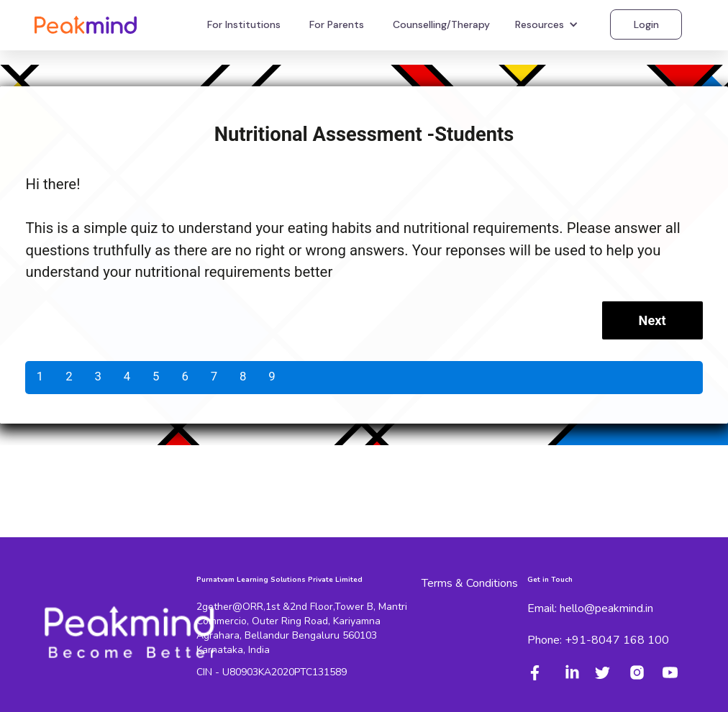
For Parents (337, 24)
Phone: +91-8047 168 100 (598, 640)
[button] (549, 24)
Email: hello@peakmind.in (590, 608)
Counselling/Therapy (441, 24)
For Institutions (244, 24)
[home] (86, 24)
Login (646, 24)
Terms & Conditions (470, 583)
